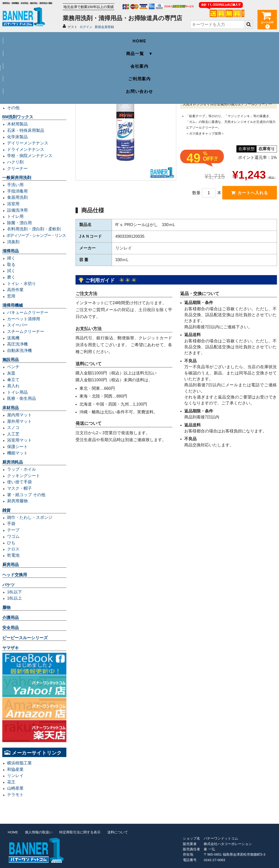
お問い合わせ (249, 38)
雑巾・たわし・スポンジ (30, 517)
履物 (6, 608)
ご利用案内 (194, 38)
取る (11, 265)
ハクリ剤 (15, 162)
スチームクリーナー (26, 332)
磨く (11, 277)
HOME (30, 38)
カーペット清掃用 (24, 319)
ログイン (86, 27)
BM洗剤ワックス (18, 117)
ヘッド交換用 (15, 575)
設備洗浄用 (17, 210)
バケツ (8, 585)
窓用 (11, 296)
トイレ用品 (17, 392)
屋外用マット (19, 421)
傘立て (13, 380)
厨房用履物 (17, 501)
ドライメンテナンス (26, 149)
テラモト (15, 795)
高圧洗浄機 (17, 344)
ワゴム (13, 536)
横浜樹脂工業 (19, 763)
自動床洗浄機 (19, 351)
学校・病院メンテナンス (30, 156)
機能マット (17, 453)
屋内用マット (19, 415)
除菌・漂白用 (19, 223)
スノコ (13, 428)
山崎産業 (15, 788)
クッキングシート (24, 476)
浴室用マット (19, 440)
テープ (13, 530)
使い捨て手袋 (19, 482)
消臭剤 (13, 242)
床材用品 (11, 408)
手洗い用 (15, 185)
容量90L (15, 82)
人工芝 (13, 434)
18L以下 (15, 592)
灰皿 (11, 373)
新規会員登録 (104, 27)
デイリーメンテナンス (28, 143)
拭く (11, 271)
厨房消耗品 (13, 462)
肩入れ (13, 386)
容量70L (15, 76)
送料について (118, 832)
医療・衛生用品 (22, 398)
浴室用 (13, 204)
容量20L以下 (19, 89)
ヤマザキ (11, 648)
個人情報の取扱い (39, 832)
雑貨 (6, 510)
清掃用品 (11, 251)
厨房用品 (11, 565)
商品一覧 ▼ (85, 38)
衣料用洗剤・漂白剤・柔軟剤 (34, 229)
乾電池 (13, 555)
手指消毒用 (17, 191)
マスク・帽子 (19, 488)
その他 (13, 108)
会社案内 (139, 38)
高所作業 (15, 290)
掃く (11, 258)
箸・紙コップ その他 (26, 495)
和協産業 (15, 769)
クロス (13, 549)
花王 (11, 782)
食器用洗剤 (17, 197)
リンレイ (15, 776)
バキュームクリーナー (28, 312)
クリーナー (17, 169)
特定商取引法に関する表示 (80, 832)
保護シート (17, 447)
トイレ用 (15, 216)
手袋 (11, 524)
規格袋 (13, 95)
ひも (11, 543)
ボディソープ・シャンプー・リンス (36, 235)
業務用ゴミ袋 (15, 63)
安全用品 (11, 628)
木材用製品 (17, 124)
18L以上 (15, 598)
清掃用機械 (13, 305)
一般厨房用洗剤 (17, 178)
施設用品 (11, 360)
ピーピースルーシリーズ (25, 638)
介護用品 (11, 618)
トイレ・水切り (22, 284)
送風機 (13, 338)
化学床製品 (17, 137)
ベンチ (13, 367)
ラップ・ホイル (22, 469)
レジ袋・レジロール (26, 101)
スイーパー (17, 325)
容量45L (15, 70)
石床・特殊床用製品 (26, 130)
